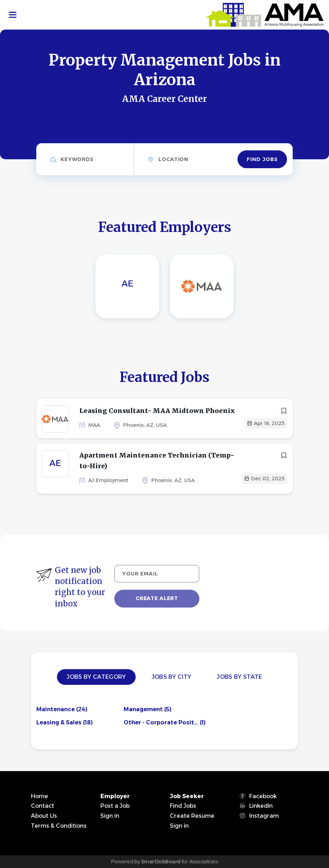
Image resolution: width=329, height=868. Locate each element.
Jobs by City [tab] (172, 677)
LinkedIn (261, 806)
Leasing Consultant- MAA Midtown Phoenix (157, 411)
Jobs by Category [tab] (96, 677)
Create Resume (192, 816)
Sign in (110, 816)
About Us (44, 816)
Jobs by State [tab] (239, 677)
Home (40, 796)
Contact (43, 806)
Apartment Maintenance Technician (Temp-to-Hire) (157, 461)
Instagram (264, 816)
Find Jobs (262, 159)
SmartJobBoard (161, 862)
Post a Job (115, 806)
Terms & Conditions (59, 826)
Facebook (263, 796)
